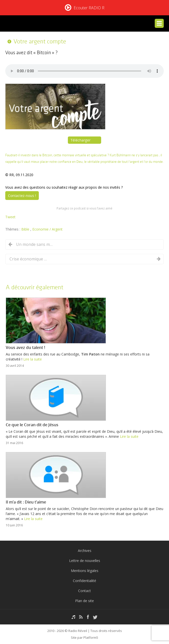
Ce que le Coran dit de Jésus (32, 425)
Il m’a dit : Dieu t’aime (26, 502)
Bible (26, 229)
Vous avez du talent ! (25, 347)
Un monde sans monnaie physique (35, 244)
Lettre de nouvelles (85, 561)
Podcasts (73, 617)
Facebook (88, 617)
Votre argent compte (40, 41)
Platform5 (91, 637)
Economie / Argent (47, 229)
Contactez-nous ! (22, 196)
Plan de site (84, 601)
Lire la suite (33, 359)
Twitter (95, 617)
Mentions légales (85, 571)
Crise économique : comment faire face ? (28, 259)
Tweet (10, 217)
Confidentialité (84, 581)
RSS (81, 617)
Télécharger (81, 140)
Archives (85, 551)
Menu (159, 23)
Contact (84, 591)
